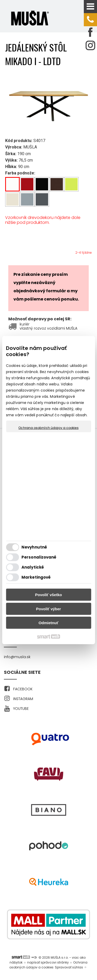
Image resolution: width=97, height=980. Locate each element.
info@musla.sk (17, 657)
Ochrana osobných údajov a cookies (48, 428)
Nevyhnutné (34, 547)
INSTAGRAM (23, 699)
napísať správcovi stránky (48, 962)
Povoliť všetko (49, 595)
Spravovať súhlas (69, 967)
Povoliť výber (48, 609)
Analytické (33, 567)
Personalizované (39, 557)
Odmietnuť (48, 623)
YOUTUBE (21, 709)
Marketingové (36, 577)
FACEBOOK (23, 689)
